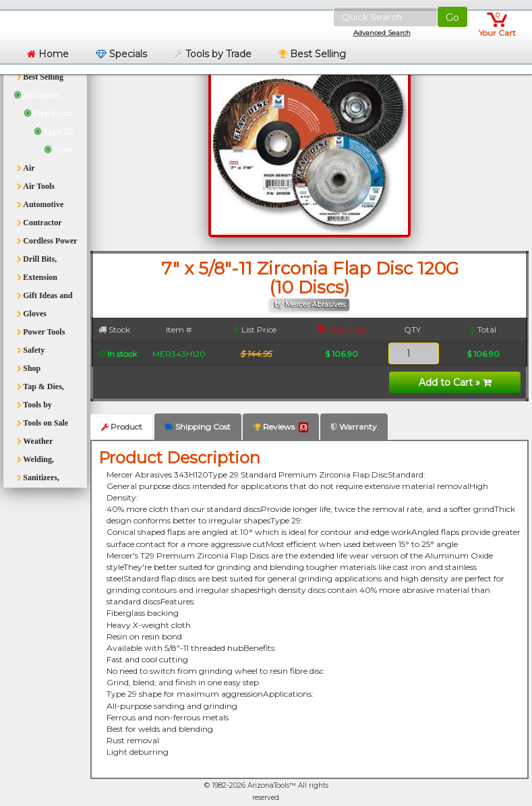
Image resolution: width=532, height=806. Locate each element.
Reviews (281, 427)
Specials (121, 54)
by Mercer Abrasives (310, 305)
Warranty (354, 427)
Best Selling (312, 54)
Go (452, 18)
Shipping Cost (198, 427)
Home (48, 54)
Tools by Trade (213, 54)
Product (122, 427)
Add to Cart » (455, 382)
